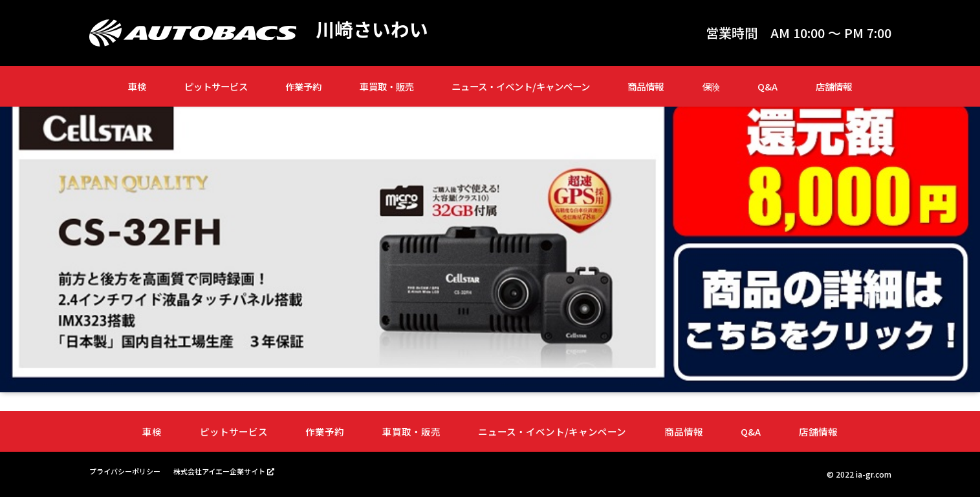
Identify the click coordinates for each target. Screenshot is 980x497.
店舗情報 (834, 86)
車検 (137, 86)
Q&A (768, 86)
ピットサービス (216, 86)
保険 (711, 86)
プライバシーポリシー (128, 471)
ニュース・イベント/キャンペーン (521, 86)
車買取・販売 (387, 86)
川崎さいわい (374, 30)
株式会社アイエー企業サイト (230, 471)
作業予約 (303, 86)
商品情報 (646, 86)
